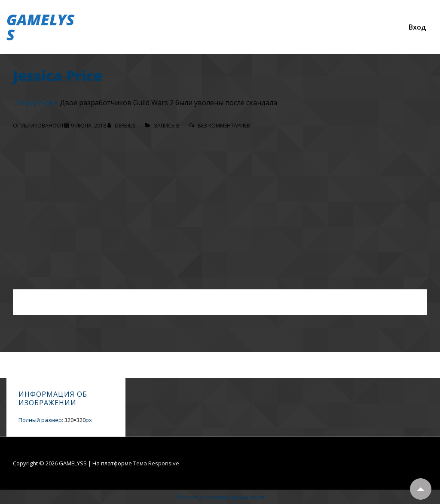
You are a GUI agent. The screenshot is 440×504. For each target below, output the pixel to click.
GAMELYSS (40, 27)
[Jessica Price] (89, 126)
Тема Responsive (156, 463)
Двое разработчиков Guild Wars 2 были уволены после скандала (168, 103)
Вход (417, 27)
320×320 (75, 420)
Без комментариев (224, 126)
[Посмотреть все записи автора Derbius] (122, 126)
